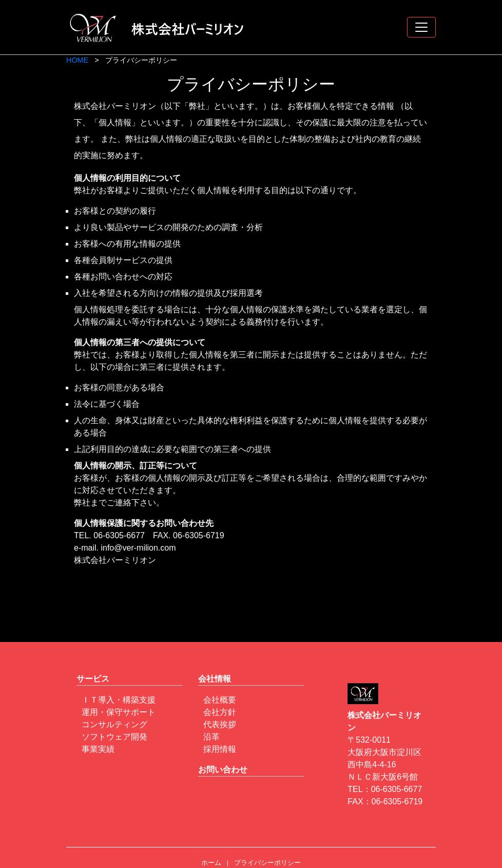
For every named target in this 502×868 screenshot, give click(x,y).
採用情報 (220, 749)
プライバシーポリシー (267, 863)
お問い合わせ (223, 770)
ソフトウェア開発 (114, 737)
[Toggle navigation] (421, 27)
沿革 (211, 737)
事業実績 (98, 749)
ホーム (211, 863)
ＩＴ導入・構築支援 (119, 700)
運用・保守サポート (119, 712)
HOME (77, 60)
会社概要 (220, 700)
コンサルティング (114, 724)
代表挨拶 (220, 724)
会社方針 (220, 712)
